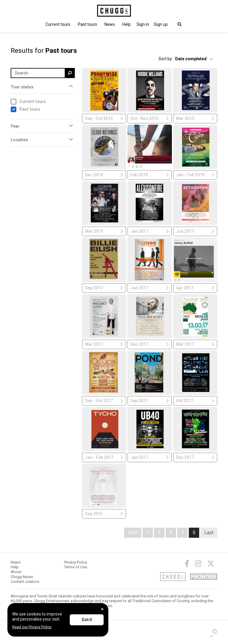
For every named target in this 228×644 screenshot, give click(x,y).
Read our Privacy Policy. (32, 627)
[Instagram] (198, 564)
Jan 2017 (149, 231)
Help (126, 24)
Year (15, 126)
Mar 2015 (195, 118)
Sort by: (166, 59)
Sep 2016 (104, 514)
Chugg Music (22, 577)
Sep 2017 (104, 288)
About (16, 572)
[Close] (102, 609)
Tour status (22, 87)
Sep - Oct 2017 (104, 401)
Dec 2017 (149, 344)
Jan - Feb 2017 (104, 457)
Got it (87, 620)
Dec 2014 (104, 175)
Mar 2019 (104, 231)
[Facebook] (187, 564)
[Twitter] (211, 564)
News (110, 24)
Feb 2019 (149, 175)
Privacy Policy (76, 562)
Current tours (58, 24)
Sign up (161, 24)
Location (19, 140)
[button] (143, 24)
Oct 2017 (195, 401)
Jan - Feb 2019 (195, 175)
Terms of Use (76, 567)
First (133, 533)
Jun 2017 (195, 231)
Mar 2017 (104, 344)
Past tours (87, 24)
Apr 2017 (195, 288)
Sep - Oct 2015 (104, 118)
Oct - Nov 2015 (149, 118)
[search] (70, 73)
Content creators (25, 582)
